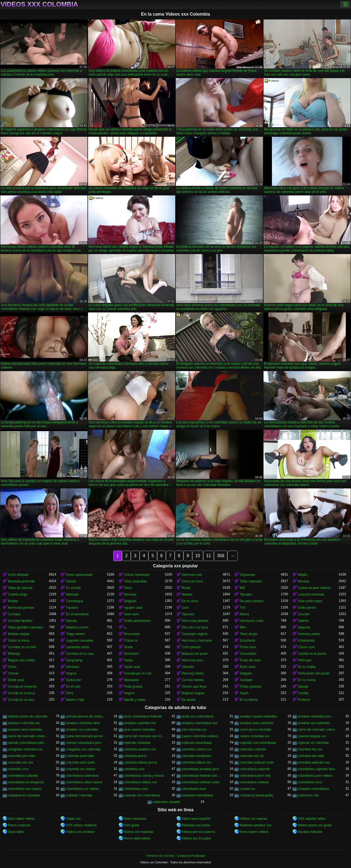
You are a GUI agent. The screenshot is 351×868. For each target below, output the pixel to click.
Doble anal (16, 680)
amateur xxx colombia (82, 730)
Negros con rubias (21, 660)
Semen (71, 581)
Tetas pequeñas (136, 581)
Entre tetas (248, 667)
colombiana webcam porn (201, 782)
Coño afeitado (18, 575)
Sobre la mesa (19, 641)
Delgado (130, 601)
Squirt (244, 693)
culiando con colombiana (142, 795)
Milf (242, 588)
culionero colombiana (197, 795)
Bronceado (132, 634)
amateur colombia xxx (140, 723)
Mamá (244, 614)
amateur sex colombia (314, 723)
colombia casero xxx (197, 749)
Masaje (303, 687)
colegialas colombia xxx (25, 749)
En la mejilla (307, 667)
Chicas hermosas (137, 575)
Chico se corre (192, 581)
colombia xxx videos (80, 769)
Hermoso (73, 667)
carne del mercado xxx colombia (144, 736)
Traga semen (75, 634)
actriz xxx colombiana (198, 716)
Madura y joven (77, 627)
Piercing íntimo (193, 673)
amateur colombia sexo (83, 723)
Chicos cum (306, 647)
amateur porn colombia (257, 723)
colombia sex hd (252, 756)
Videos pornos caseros (199, 832)
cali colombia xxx (194, 730)
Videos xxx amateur (80, 832)
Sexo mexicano (135, 819)
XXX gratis (132, 825)
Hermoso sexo (192, 660)
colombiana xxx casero (25, 789)
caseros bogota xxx (312, 736)
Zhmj (70, 693)
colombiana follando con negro (202, 776)
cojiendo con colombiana (258, 743)
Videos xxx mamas (253, 819)
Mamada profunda (21, 581)
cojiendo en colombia (313, 743)
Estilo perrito (307, 608)
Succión (304, 614)
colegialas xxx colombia (83, 749)
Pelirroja (14, 654)
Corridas (14, 614)
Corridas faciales (20, 621)
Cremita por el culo (138, 673)
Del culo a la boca (195, 627)
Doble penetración (137, 621)
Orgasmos (247, 575)
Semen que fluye (194, 687)
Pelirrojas (305, 660)
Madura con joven (195, 654)
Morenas (130, 594)
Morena (303, 581)
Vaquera (304, 627)
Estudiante (247, 641)
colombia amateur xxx (140, 749)
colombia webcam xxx (314, 762)
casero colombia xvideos (200, 736)
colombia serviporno (196, 756)
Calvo (12, 667)
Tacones (188, 614)
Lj (125, 627)
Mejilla (302, 575)
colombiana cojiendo (255, 769)
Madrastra (131, 680)
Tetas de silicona (20, 588)
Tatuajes (246, 594)
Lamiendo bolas (77, 647)
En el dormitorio (77, 614)
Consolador (248, 654)
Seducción (73, 680)
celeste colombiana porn (84, 743)
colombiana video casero (84, 782)
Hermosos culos (251, 621)
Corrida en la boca (21, 693)
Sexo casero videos (254, 832)
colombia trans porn (80, 762)
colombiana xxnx (310, 782)
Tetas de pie (249, 634)
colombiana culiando (23, 776)
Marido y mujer (135, 700)
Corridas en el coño (22, 647)
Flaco (128, 588)
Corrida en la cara (21, 700)
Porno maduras (19, 825)
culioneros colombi (166, 802)
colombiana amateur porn (200, 769)
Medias (187, 594)
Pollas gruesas (250, 687)
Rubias (13, 601)
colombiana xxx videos (82, 789)
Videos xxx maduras (139, 832)
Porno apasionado (79, 575)
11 (209, 556)
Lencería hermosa (311, 594)
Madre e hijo (75, 700)
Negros (71, 673)
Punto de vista (250, 660)
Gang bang (74, 660)
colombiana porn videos (315, 776)
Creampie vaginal (195, 634)
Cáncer (13, 673)
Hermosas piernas (195, 621)
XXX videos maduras (81, 825)
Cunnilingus (74, 601)
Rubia (186, 588)
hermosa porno (309, 634)
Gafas (128, 660)
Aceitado (246, 680)
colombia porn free (22, 756)
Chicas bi (131, 641)
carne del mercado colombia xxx (28, 736)
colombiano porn (194, 789)
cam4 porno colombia (255, 730)
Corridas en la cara (80, 654)
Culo (185, 608)
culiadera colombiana (313, 789)
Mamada (72, 594)
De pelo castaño (252, 601)
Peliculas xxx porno (196, 825)
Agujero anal (133, 608)
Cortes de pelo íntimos (314, 588)
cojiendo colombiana (197, 743)
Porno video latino (137, 838)
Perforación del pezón (314, 673)
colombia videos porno (140, 762)
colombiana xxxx (136, 789)
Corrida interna (193, 680)
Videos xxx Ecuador (196, 838)
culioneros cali (308, 795)
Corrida (303, 693)
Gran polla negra (310, 601)
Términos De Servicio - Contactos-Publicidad (176, 856)
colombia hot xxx (310, 749)
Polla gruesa (133, 687)
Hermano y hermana (197, 641)
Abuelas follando (310, 832)
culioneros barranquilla (256, 795)
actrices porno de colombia (28, 716)
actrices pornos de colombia (86, 716)
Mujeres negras (193, 693)
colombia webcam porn (257, 762)
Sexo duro (131, 614)
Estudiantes (306, 641)
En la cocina (307, 680)
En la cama (190, 601)
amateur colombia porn (315, 716)
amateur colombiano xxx (200, 723)
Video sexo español (196, 819)
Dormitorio (131, 654)
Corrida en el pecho (312, 654)
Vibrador (188, 667)
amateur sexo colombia (25, 730)
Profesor (304, 700)
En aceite (189, 700)
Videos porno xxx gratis (315, 825)
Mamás (71, 621)
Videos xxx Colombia (39, 4)
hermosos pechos (21, 608)
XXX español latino (312, 819)
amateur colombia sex (24, 723)
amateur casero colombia (258, 716)
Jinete (128, 647)
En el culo (73, 687)
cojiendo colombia (137, 743)
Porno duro (248, 647)
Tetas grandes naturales (26, 627)
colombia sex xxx (20, 762)
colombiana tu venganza (26, 782)
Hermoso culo (192, 575)
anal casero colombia (139, 730)
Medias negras (19, 634)
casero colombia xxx (255, 736)
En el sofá (73, 588)
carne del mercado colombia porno (318, 730)
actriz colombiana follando (143, 716)
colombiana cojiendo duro (317, 769)
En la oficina (249, 700)
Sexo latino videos (21, 819)
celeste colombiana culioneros (28, 743)
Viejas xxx (73, 819)
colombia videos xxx (196, 762)
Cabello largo (18, 594)
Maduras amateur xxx (255, 825)
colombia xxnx (18, 769)
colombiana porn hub (255, 776)
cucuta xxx (247, 789)
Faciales (72, 608)
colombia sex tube (311, 756)
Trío (243, 608)
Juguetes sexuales (79, 641)
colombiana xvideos (254, 782)
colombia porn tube (80, 756)
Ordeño (303, 621)
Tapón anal (132, 667)
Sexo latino (16, 832)
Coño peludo (191, 647)
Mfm (243, 627)
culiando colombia (79, 795)
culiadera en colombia (24, 795)
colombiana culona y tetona (144, 776)
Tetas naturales (251, 581)
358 (221, 556)
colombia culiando (253, 749)
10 (198, 556)
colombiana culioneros (82, 776)
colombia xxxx (134, 769)
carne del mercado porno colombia (86, 736)
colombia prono (135, 756)
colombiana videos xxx (141, 782)
